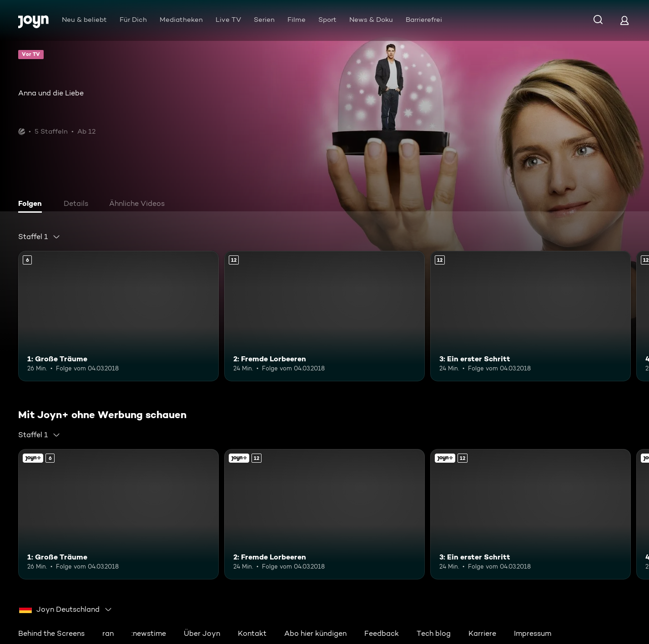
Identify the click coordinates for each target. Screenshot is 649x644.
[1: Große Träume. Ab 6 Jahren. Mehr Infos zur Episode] (118, 316)
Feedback (382, 633)
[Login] (624, 20)
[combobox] (39, 237)
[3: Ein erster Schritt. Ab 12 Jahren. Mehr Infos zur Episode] (531, 316)
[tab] (32, 205)
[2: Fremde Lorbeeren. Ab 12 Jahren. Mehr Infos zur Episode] (324, 316)
